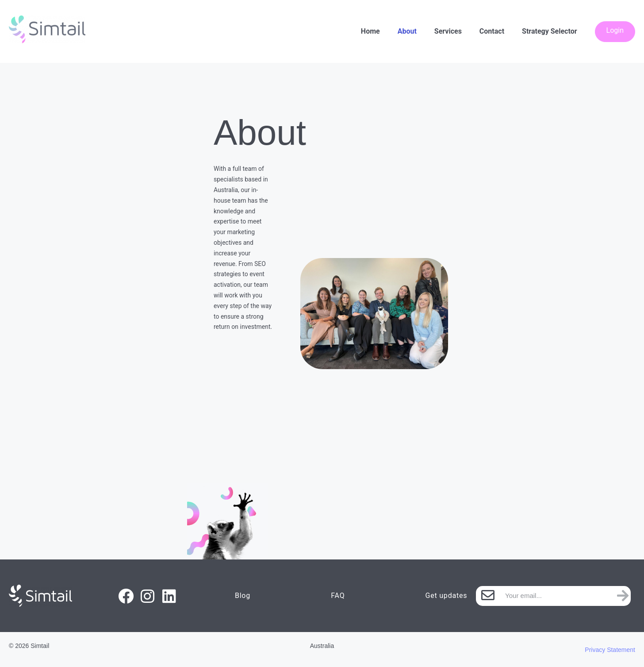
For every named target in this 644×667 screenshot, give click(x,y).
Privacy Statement (610, 650)
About (407, 31)
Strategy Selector (549, 31)
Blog (243, 596)
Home (370, 31)
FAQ (338, 596)
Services (448, 31)
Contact (492, 31)
